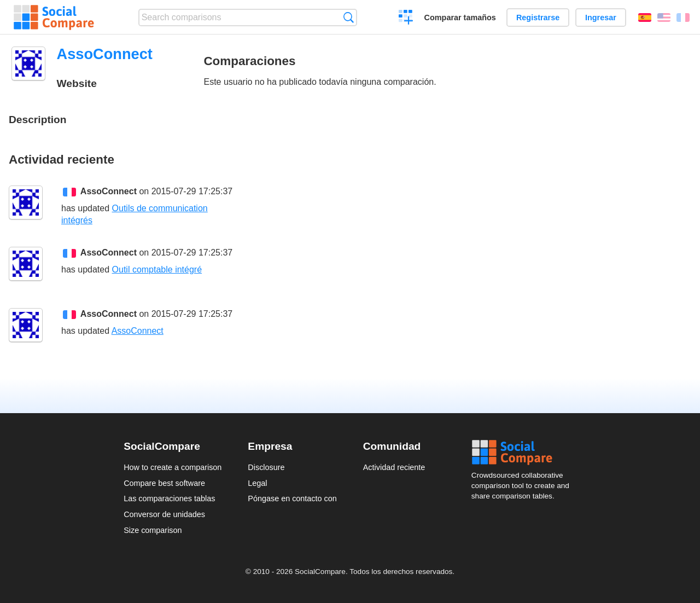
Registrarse (538, 18)
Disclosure (266, 467)
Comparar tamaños (460, 18)
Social (524, 453)
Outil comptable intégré (157, 269)
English (664, 18)
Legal (257, 483)
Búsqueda (349, 17)
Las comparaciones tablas (169, 498)
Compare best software (164, 483)
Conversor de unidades (164, 514)
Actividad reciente (394, 467)
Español (645, 18)
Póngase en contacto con (292, 498)
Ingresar (601, 18)
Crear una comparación (406, 19)
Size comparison (153, 530)
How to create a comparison (173, 467)
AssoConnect (109, 191)
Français (683, 18)
